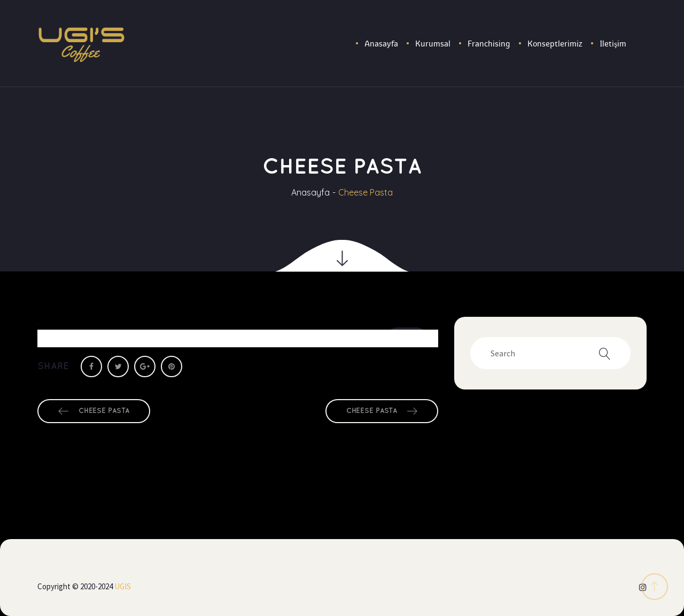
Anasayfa (310, 192)
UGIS (123, 586)
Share (53, 366)
